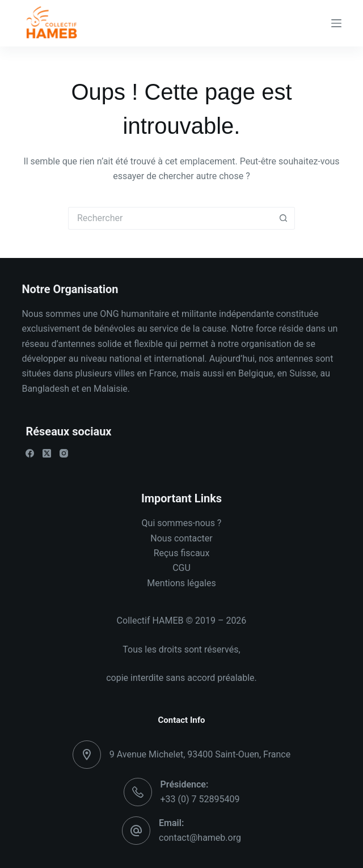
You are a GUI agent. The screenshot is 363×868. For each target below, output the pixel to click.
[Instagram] (64, 453)
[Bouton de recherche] (284, 218)
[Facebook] (30, 453)
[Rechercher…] (170, 218)
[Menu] (336, 23)
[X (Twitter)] (47, 453)
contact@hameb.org (200, 838)
